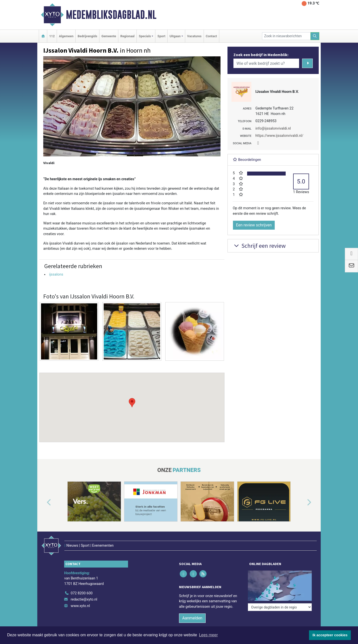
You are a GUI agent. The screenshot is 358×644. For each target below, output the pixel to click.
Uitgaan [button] (175, 36)
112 (52, 36)
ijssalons (56, 274)
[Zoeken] (315, 36)
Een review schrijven (254, 225)
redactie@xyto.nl (84, 599)
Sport (161, 36)
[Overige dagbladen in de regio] (280, 607)
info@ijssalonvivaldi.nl (273, 128)
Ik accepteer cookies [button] (330, 635)
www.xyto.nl (80, 606)
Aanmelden (192, 618)
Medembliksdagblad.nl (111, 15)
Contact (211, 36)
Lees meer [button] (208, 635)
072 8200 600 (82, 593)
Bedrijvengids (87, 36)
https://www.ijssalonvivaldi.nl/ (279, 136)
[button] (132, 403)
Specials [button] (145, 36)
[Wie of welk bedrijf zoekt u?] (266, 63)
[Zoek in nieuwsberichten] (286, 36)
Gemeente (109, 36)
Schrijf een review (259, 246)
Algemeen (66, 36)
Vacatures (194, 36)
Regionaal (127, 36)
